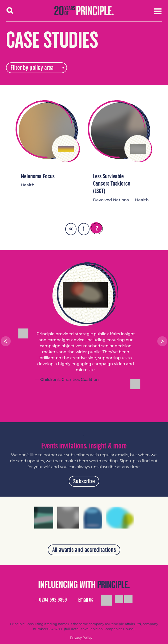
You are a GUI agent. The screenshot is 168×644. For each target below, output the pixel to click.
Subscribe (84, 481)
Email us (86, 600)
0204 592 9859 (53, 600)
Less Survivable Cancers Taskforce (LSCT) (112, 184)
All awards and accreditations (84, 550)
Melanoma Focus (38, 176)
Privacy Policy (81, 638)
